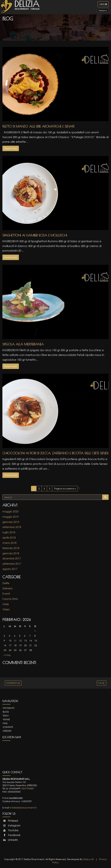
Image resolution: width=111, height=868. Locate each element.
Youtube (10, 830)
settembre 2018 (12, 527)
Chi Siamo (9, 708)
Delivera (7, 588)
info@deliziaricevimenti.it (23, 808)
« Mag (7, 655)
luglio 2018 (9, 532)
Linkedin (10, 840)
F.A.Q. (101, 683)
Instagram (11, 825)
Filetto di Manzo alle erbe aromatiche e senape (38, 126)
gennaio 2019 (11, 522)
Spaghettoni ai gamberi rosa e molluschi (35, 235)
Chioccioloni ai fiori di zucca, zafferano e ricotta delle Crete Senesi (55, 453)
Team (6, 716)
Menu (104, 5)
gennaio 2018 (11, 553)
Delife (6, 583)
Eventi (6, 594)
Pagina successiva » (65, 488)
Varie (6, 604)
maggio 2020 (10, 511)
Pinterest (10, 821)
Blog (6, 712)
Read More (11, 148)
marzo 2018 (9, 543)
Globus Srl (88, 859)
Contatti (8, 727)
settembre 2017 (12, 564)
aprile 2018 (9, 538)
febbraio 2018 (11, 548)
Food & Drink (10, 599)
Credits (7, 731)
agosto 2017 (10, 569)
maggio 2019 (10, 517)
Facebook (11, 835)
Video (6, 609)
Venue (6, 719)
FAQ (5, 723)
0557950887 (28, 788)
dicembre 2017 (12, 558)
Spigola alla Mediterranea (23, 344)
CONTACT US (13, 683)
